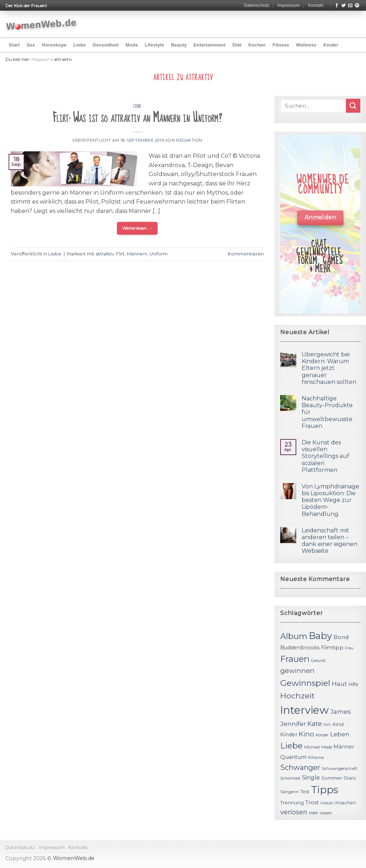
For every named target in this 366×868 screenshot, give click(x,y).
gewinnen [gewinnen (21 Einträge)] (297, 671)
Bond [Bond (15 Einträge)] (341, 637)
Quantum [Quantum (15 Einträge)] (293, 757)
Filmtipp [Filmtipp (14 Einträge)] (332, 648)
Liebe (80, 45)
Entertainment (210, 45)
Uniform (159, 254)
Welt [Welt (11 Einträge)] (313, 813)
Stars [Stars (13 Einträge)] (350, 778)
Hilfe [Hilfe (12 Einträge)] (353, 684)
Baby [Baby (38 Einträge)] (320, 636)
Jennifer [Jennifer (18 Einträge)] (293, 724)
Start (14, 45)
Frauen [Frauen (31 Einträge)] (295, 659)
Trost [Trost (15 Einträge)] (312, 802)
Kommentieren (246, 254)
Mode (132, 45)
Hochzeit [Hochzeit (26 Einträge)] (297, 696)
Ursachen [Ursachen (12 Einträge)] (345, 803)
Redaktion (189, 140)
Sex (31, 45)
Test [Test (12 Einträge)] (305, 792)
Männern (137, 254)
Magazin (41, 59)
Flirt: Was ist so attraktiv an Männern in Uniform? (137, 118)
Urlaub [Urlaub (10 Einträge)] (327, 803)
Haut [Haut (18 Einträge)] (339, 684)
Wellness (306, 45)
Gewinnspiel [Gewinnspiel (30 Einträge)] (305, 683)
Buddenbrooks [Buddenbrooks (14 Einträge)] (300, 648)
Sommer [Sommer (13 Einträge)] (332, 778)
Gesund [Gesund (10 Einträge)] (318, 661)
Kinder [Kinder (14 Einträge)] (289, 735)
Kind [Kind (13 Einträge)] (338, 724)
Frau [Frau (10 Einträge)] (349, 648)
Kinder (331, 45)
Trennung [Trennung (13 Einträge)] (292, 803)
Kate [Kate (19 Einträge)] (315, 724)
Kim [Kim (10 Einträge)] (327, 725)
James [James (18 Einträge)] (341, 711)
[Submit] (353, 106)
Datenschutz (256, 5)
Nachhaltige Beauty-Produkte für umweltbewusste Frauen (327, 412)
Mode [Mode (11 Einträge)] (327, 747)
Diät (237, 45)
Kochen (257, 45)
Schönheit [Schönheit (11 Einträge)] (290, 778)
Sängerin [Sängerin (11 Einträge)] (290, 792)
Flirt (120, 254)
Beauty (179, 45)
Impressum (289, 5)
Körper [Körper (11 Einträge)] (322, 735)
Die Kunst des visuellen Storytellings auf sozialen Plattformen (325, 456)
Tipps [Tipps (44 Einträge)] (325, 790)
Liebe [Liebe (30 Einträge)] (291, 746)
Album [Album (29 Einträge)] (294, 636)
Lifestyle (154, 45)
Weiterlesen (137, 228)
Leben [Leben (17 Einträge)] (340, 734)
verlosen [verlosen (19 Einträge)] (294, 812)
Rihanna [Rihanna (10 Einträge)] (316, 758)
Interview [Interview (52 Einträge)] (305, 710)
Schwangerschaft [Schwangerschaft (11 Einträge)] (340, 769)
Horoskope (54, 45)
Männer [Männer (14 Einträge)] (344, 747)
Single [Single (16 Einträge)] (311, 778)
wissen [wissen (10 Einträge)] (326, 813)
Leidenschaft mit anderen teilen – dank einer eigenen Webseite (330, 541)
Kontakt (316, 5)
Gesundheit (106, 45)
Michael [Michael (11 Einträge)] (312, 747)
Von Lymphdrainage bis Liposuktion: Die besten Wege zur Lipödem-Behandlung (330, 500)
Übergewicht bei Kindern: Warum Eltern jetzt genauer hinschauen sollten (329, 368)
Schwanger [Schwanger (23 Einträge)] (300, 767)
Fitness (281, 45)
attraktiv (105, 254)
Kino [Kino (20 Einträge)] (306, 734)
